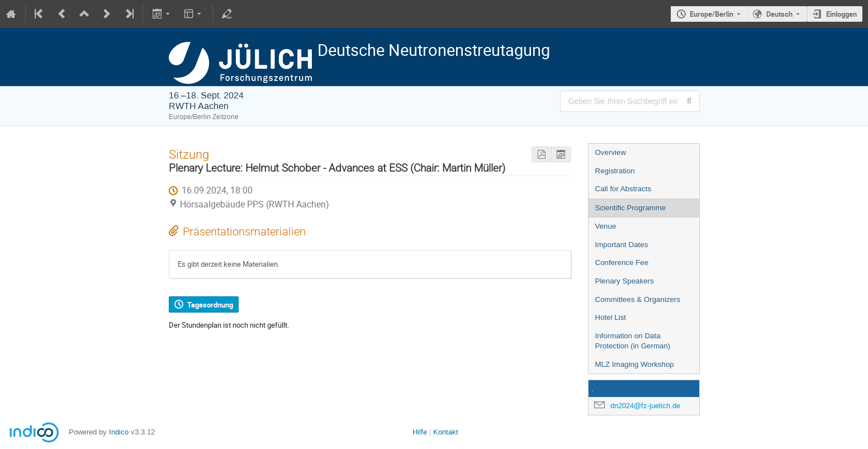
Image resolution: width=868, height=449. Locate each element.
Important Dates (622, 245)
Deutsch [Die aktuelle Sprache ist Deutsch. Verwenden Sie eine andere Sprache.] (779, 14)
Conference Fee (622, 263)
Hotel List (611, 317)
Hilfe (420, 432)
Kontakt (446, 432)
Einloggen (841, 14)
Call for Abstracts (623, 189)
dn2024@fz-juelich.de (645, 406)
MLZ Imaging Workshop (635, 364)
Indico (119, 432)
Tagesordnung (210, 305)
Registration (615, 171)
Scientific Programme (631, 208)
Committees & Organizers (638, 299)
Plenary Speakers (625, 281)
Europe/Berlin (712, 14)
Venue (606, 226)
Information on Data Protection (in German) (633, 341)
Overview (611, 152)
